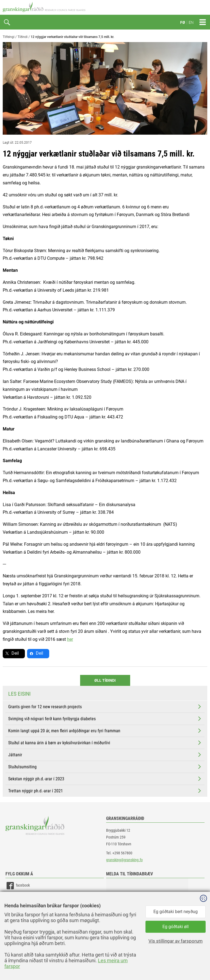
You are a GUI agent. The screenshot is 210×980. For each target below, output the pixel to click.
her (70, 639)
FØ (183, 22)
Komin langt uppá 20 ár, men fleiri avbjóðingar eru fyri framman (105, 731)
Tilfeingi (9, 37)
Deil (15, 653)
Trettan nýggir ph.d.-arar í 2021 (105, 791)
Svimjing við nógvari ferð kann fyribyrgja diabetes (105, 719)
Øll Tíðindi (105, 680)
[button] (147, 905)
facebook (18, 886)
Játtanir (105, 755)
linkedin (17, 898)
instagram (18, 910)
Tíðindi (23, 37)
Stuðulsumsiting (105, 767)
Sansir (203, 964)
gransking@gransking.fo (124, 860)
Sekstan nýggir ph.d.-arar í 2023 (105, 779)
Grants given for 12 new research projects (105, 707)
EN (191, 22)
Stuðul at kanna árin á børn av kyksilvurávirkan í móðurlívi (105, 743)
